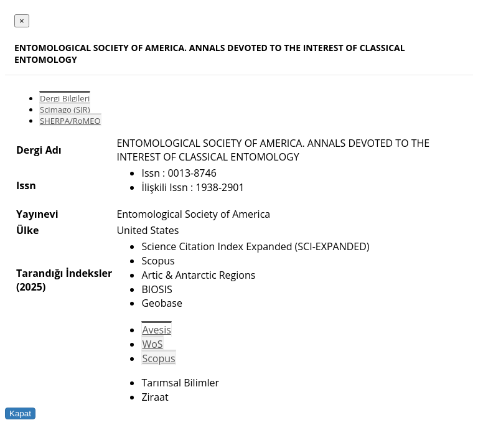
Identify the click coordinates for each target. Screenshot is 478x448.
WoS (152, 344)
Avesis (156, 330)
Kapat (20, 413)
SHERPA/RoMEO (70, 121)
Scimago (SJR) (65, 110)
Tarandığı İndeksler (64, 273)
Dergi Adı (39, 150)
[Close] (22, 21)
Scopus (158, 358)
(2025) (31, 287)
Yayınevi (37, 214)
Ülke (27, 230)
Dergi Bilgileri (65, 98)
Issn (26, 185)
